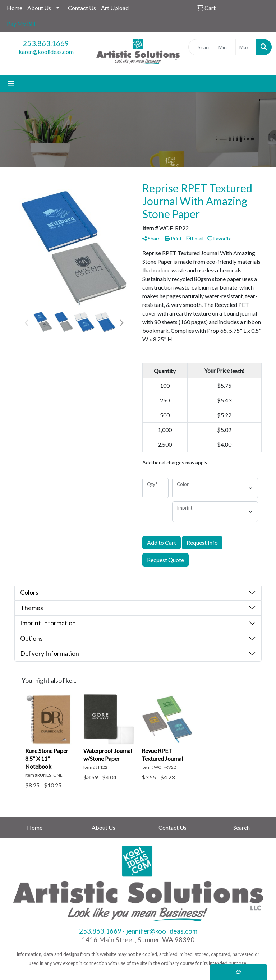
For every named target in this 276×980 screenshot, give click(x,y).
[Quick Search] (202, 47)
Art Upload (115, 8)
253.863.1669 (46, 43)
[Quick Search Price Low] (225, 47)
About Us (39, 8)
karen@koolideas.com (46, 52)
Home (15, 8)
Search (241, 827)
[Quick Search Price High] (246, 47)
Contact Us (82, 8)
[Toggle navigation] (11, 84)
